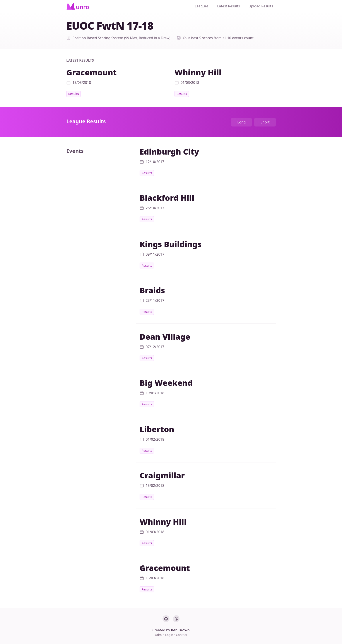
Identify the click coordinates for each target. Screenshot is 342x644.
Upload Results (261, 6)
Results (74, 94)
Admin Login (165, 635)
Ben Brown (180, 630)
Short (265, 122)
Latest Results (229, 6)
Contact (182, 635)
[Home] (78, 6)
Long (241, 122)
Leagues (202, 6)
